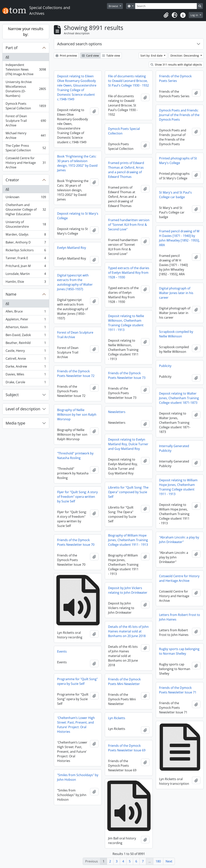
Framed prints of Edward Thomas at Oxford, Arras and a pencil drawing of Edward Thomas (126, 170)
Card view (90, 56)
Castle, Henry (26, 352)
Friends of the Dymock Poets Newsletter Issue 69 (127, 748)
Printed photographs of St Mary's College (178, 161)
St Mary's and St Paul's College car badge (175, 195)
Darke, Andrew (26, 367)
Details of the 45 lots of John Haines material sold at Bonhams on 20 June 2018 (128, 631)
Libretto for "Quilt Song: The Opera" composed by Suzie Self (128, 492)
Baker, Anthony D (26, 243)
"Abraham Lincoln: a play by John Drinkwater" (179, 540)
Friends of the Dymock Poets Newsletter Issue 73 (127, 375)
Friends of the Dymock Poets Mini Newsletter (124, 682)
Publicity (165, 366)
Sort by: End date (152, 56)
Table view (111, 56)
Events (62, 651)
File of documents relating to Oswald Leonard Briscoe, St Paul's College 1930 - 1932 (128, 81)
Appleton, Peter (26, 320)
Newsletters (117, 412)
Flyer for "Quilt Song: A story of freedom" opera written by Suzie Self (77, 497)
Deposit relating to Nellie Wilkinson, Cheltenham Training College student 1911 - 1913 (126, 323)
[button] (166, 15)
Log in (195, 15)
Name (11, 294)
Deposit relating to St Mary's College (78, 216)
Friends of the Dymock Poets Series (175, 78)
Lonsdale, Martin (26, 275)
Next (169, 861)
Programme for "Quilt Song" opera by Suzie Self (77, 681)
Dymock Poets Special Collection (26, 106)
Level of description (23, 409)
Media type (15, 423)
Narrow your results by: (26, 32)
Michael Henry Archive (26, 135)
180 (158, 861)
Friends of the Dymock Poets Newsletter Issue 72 (76, 373)
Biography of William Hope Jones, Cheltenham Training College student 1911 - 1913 (128, 540)
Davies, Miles (26, 375)
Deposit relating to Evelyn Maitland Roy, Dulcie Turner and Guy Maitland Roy (128, 444)
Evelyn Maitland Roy (72, 248)
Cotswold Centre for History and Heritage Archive (26, 163)
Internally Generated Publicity (174, 448)
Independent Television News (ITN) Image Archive (26, 69)
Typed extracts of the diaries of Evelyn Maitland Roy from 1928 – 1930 (129, 273)
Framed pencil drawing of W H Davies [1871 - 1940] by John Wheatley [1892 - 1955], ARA (179, 238)
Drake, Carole (26, 383)
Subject (12, 395)
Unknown (26, 198)
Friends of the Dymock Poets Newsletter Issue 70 (76, 542)
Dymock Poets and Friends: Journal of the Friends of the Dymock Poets (179, 115)
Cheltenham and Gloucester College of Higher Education (26, 209)
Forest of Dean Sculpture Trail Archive (26, 121)
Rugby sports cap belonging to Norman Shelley (179, 651)
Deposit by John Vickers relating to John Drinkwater (128, 590)
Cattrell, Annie (26, 359)
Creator (12, 180)
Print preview (66, 56)
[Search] (166, 6)
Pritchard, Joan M (26, 267)
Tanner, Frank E (26, 259)
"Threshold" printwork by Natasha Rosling (75, 456)
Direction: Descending (185, 56)
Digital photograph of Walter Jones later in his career (176, 293)
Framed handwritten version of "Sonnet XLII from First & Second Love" (129, 225)
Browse (114, 6)
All (7, 57)
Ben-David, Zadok (26, 336)
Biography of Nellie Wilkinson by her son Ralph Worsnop (77, 415)
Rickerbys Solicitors (26, 251)
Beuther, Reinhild (26, 344)
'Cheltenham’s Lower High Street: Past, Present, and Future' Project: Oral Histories (76, 725)
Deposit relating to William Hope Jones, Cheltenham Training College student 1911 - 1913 (178, 487)
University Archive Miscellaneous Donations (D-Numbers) (26, 89)
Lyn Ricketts (117, 718)
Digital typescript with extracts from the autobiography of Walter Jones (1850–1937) (75, 282)
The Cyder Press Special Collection (26, 148)
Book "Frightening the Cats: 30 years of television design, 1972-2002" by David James (77, 163)
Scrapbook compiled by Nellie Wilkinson (176, 334)
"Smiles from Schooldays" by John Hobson (78, 777)
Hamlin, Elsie (26, 282)
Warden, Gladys (26, 235)
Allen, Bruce (26, 312)
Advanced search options (80, 44)
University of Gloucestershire (26, 224)
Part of (12, 48)
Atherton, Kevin (26, 328)
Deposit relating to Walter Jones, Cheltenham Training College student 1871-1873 (179, 398)
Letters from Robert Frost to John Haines (180, 617)
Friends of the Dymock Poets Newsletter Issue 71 (178, 690)
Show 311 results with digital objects (176, 65)
